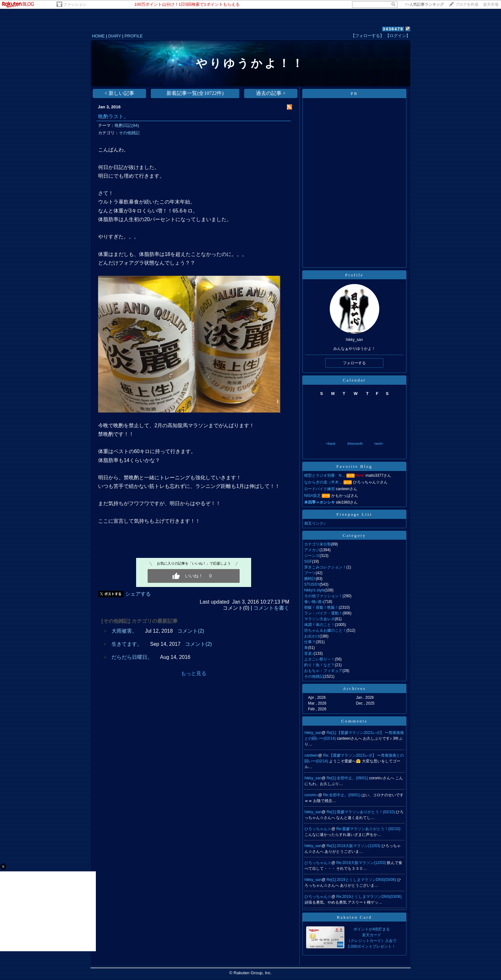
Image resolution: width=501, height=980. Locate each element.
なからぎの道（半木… (323, 482)
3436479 (393, 29)
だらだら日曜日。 (132, 657)
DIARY (115, 36)
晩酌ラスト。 (113, 116)
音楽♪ (309, 653)
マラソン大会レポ (320, 619)
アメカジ (312, 550)
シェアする (138, 594)
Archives (354, 688)
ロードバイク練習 (320, 489)
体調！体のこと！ (320, 625)
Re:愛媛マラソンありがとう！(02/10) (369, 829)
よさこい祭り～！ (320, 659)
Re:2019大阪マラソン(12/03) (362, 863)
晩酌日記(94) (127, 125)
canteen (311, 755)
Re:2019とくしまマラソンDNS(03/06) (369, 897)
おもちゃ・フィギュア (323, 671)
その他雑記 (129, 133)
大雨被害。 (124, 631)
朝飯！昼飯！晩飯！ (321, 607)
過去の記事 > (271, 93)
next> (379, 444)
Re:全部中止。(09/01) (342, 795)
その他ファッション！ (323, 596)
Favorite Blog (355, 466)
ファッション (75, 4)
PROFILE (134, 36)
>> (424, 4)
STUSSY (312, 584)
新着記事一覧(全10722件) (195, 93)
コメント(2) (191, 631)
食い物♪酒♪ (314, 602)
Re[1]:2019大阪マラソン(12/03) (354, 846)
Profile (354, 275)
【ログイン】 (398, 36)
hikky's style (314, 590)
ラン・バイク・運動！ (323, 613)
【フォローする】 (367, 36)
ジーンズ (312, 556)
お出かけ (312, 636)
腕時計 (310, 579)
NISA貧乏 (312, 496)
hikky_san (313, 733)
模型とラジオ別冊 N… (325, 475)
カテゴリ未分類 (318, 544)
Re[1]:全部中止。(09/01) (348, 778)
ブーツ (310, 573)
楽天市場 (491, 4)
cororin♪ (311, 795)
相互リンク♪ (315, 523)
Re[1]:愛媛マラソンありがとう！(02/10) (361, 812)
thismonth (355, 444)
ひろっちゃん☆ (318, 829)
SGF (308, 561)
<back (331, 444)
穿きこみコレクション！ (325, 567)
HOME (98, 36)
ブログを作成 (467, 4)
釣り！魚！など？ (320, 665)
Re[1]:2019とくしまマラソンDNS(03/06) (362, 880)
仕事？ (310, 642)
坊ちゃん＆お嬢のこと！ (325, 630)
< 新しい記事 (119, 93)
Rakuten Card (354, 917)
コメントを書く (271, 608)
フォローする (354, 363)
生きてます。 (127, 644)
